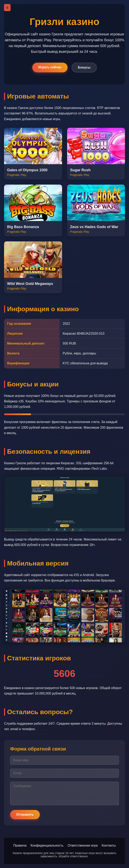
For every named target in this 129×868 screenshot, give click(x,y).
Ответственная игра (83, 845)
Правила (20, 845)
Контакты (109, 845)
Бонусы (84, 67)
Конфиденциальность (47, 845)
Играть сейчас (50, 67)
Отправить (25, 815)
